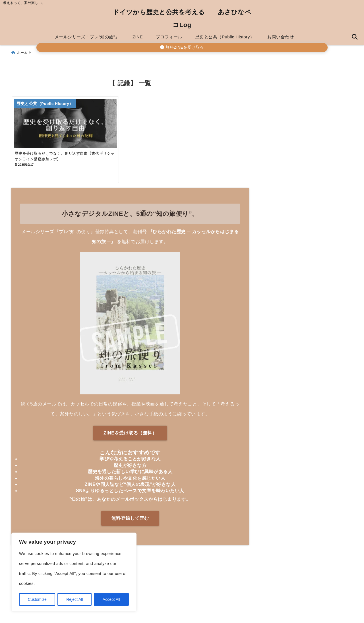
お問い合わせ (281, 37)
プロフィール (169, 37)
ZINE (138, 37)
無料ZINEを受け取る (182, 47)
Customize (37, 599)
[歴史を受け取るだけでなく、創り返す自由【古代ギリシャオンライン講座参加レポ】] (70, 124)
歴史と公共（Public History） (225, 37)
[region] (74, 572)
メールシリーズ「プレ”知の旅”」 (87, 37)
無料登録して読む (130, 526)
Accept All (111, 599)
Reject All (75, 599)
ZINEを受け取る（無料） (130, 441)
